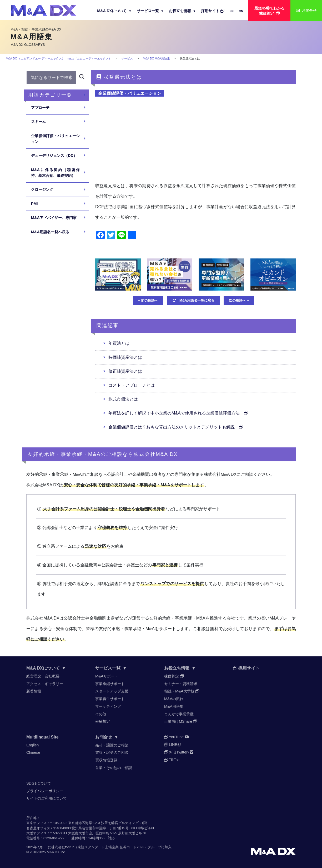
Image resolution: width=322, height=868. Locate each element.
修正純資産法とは (125, 371)
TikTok (172, 760)
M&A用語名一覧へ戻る (50, 232)
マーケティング (108, 706)
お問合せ (107, 737)
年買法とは (119, 343)
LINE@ (173, 745)
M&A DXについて (114, 11)
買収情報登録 (106, 760)
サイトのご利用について (47, 798)
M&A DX (53, 852)
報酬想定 (103, 721)
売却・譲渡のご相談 (112, 745)
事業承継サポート (110, 684)
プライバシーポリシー (45, 791)
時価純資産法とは (125, 357)
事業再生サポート (110, 699)
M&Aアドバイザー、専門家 (54, 218)
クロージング (42, 189)
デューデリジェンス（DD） (54, 156)
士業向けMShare (180, 721)
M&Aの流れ (174, 699)
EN (232, 11)
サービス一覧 (150, 11)
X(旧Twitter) (179, 752)
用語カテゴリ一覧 (50, 95)
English (32, 745)
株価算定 (174, 676)
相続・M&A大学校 (182, 691)
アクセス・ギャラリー (45, 684)
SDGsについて (39, 783)
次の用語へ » (239, 300)
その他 (101, 714)
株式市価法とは (123, 399)
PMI (34, 204)
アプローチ (40, 108)
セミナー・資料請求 (181, 684)
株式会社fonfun (63, 847)
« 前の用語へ (148, 300)
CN (241, 11)
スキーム (38, 122)
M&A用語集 (174, 706)
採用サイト (213, 11)
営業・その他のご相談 (114, 768)
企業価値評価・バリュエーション (130, 93)
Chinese (33, 752)
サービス (127, 58)
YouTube (177, 737)
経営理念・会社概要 (43, 676)
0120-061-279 (54, 838)
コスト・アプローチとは (132, 385)
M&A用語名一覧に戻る (193, 300)
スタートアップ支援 (112, 691)
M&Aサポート (107, 676)
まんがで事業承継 (179, 714)
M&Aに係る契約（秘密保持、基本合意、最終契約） (55, 173)
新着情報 (34, 691)
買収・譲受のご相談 (112, 752)
